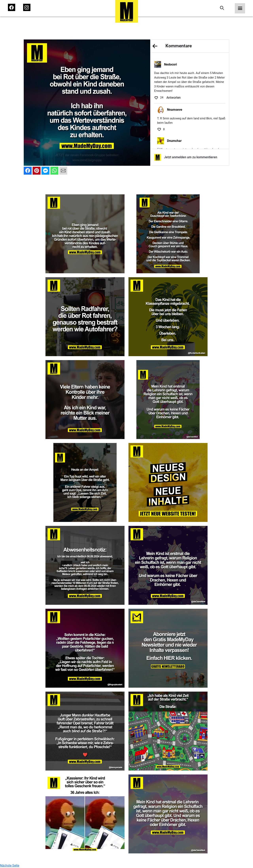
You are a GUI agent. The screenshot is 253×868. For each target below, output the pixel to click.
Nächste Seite (10, 866)
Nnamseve (175, 110)
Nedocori (170, 64)
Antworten (174, 98)
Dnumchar (174, 141)
